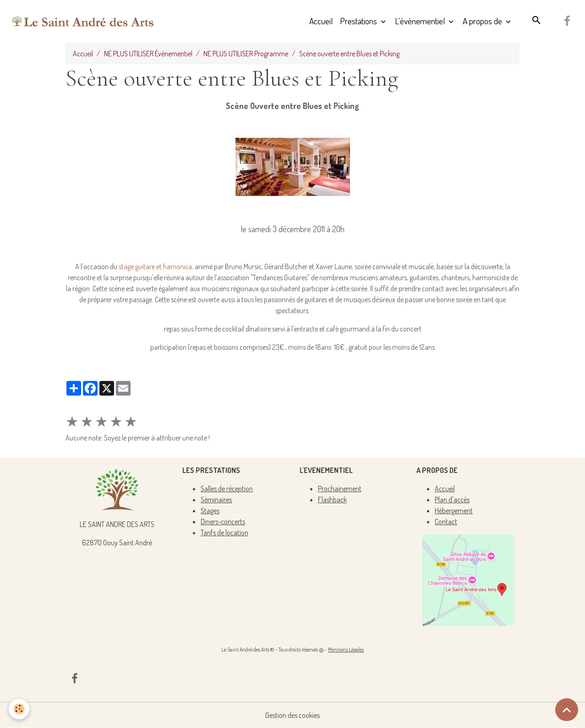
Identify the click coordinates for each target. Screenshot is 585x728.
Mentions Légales (346, 649)
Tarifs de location (224, 532)
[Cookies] (19, 709)
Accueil (321, 21)
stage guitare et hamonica (155, 266)
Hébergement (454, 511)
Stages (210, 511)
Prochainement (340, 489)
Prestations (359, 21)
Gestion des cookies (292, 715)
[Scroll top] (567, 710)
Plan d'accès (452, 500)
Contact (446, 522)
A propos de (483, 21)
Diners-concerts (223, 522)
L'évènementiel (421, 21)
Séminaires (216, 500)
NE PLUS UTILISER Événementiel (148, 54)
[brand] (83, 21)
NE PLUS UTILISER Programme (246, 54)
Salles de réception (227, 489)
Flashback (332, 500)
